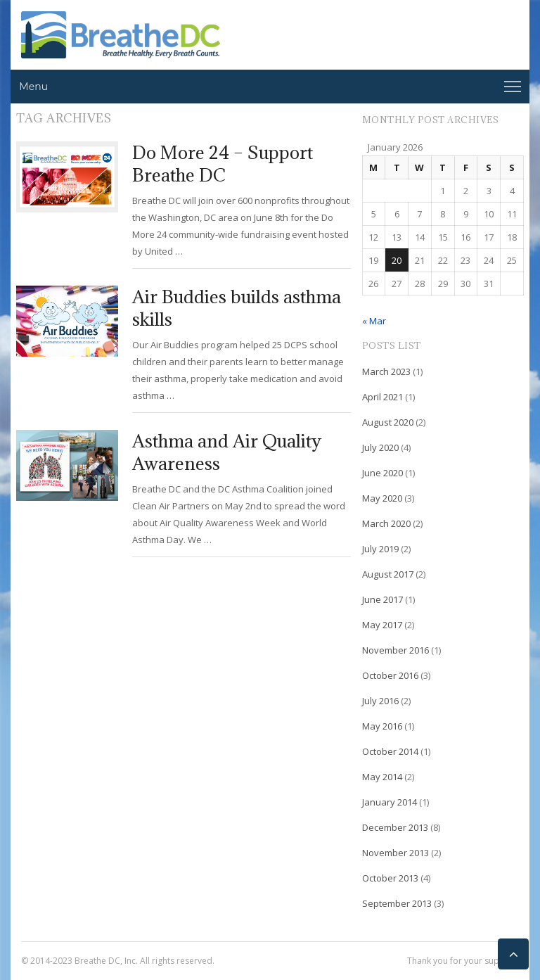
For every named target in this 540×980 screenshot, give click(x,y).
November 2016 (396, 650)
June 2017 (382, 599)
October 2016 (390, 675)
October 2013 (390, 878)
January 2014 (390, 802)
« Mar (374, 321)
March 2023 (386, 371)
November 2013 (396, 853)
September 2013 (397, 903)
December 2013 (395, 827)
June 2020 (382, 473)
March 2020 (386, 523)
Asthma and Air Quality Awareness (227, 452)
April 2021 (382, 397)
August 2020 (388, 422)
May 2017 (382, 625)
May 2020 (382, 498)
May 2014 (382, 777)
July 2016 (380, 701)
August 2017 (388, 574)
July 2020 (380, 447)
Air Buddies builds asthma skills (237, 308)
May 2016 (382, 726)
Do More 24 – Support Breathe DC (223, 164)
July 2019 (380, 549)
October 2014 (390, 751)
